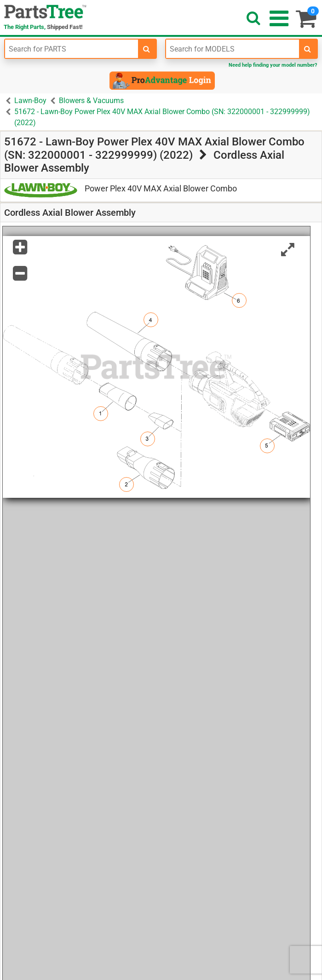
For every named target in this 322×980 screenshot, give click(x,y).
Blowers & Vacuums (91, 101)
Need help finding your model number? (273, 65)
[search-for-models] (308, 49)
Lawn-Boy (30, 101)
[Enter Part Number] (72, 49)
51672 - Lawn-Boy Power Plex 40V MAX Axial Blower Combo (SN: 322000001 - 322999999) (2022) (162, 117)
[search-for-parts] (147, 49)
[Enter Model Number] (233, 49)
